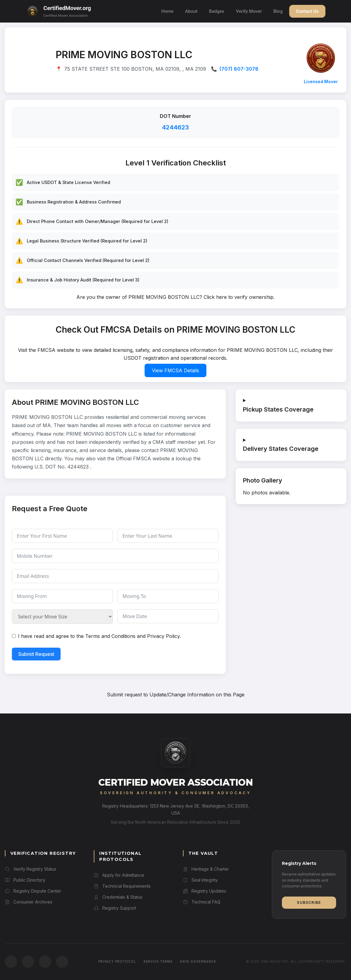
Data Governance (198, 961)
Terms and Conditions (110, 636)
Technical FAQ (202, 902)
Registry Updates (205, 891)
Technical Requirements (122, 886)
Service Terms (158, 961)
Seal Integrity (200, 880)
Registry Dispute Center (33, 891)
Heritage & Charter (206, 869)
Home (167, 11)
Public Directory (25, 880)
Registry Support (115, 908)
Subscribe (309, 902)
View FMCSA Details (175, 370)
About (191, 11)
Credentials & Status (118, 897)
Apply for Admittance (119, 875)
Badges (216, 11)
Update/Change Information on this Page (197, 695)
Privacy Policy (163, 636)
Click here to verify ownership (239, 297)
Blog (278, 11)
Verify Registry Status (31, 869)
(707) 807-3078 (239, 69)
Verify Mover (249, 11)
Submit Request (36, 654)
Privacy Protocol (117, 961)
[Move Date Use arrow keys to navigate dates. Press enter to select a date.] (168, 616)
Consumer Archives (29, 902)
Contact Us (307, 11)
